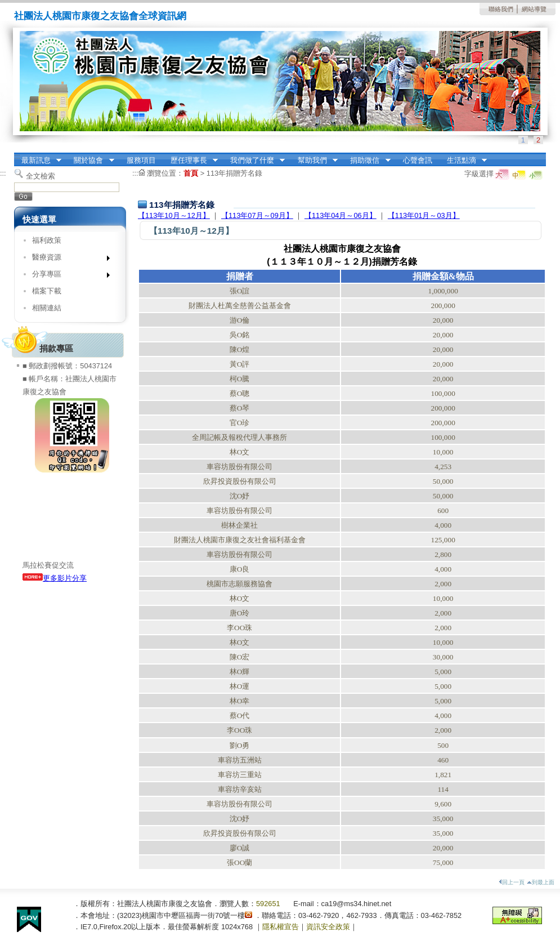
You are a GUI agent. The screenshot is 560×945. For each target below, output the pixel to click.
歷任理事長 (191, 161)
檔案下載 (47, 291)
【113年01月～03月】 (424, 215)
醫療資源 (67, 259)
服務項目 (141, 160)
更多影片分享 (55, 578)
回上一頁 (512, 882)
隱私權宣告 (281, 927)
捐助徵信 (367, 161)
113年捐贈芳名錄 (234, 173)
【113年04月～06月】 (341, 215)
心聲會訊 (418, 160)
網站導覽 (534, 9)
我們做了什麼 (254, 161)
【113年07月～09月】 (257, 215)
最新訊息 (38, 161)
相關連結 (47, 308)
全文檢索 (41, 176)
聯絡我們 (501, 9)
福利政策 (47, 240)
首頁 (191, 173)
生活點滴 (463, 161)
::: (17, 156)
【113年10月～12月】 (174, 215)
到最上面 (541, 882)
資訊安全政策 (328, 927)
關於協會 (91, 161)
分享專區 (67, 276)
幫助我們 (314, 161)
